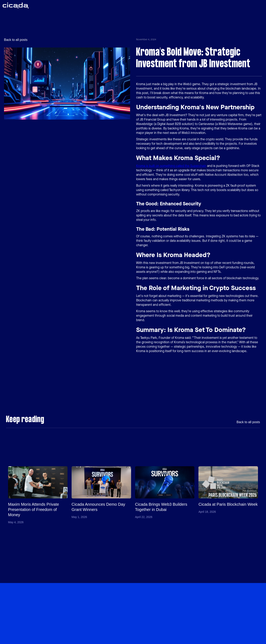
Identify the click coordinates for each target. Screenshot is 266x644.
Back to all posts (16, 40)
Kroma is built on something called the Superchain (171, 166)
